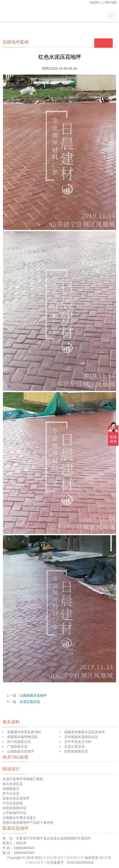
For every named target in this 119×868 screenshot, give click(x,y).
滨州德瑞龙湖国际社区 (81, 737)
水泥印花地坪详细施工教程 (23, 779)
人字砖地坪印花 (14, 813)
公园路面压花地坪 (33, 695)
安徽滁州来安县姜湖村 (24, 732)
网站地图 (111, 2)
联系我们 (103, 43)
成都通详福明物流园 (22, 737)
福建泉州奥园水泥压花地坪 (85, 732)
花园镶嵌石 (11, 789)
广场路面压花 (17, 746)
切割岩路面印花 (76, 751)
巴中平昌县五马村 (78, 742)
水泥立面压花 (30, 702)
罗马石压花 (11, 793)
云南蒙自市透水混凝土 (19, 818)
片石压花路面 (13, 803)
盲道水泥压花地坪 (16, 798)
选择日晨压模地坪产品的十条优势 (28, 822)
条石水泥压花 (13, 784)
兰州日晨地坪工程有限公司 (64, 858)
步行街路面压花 (19, 742)
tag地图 (95, 2)
